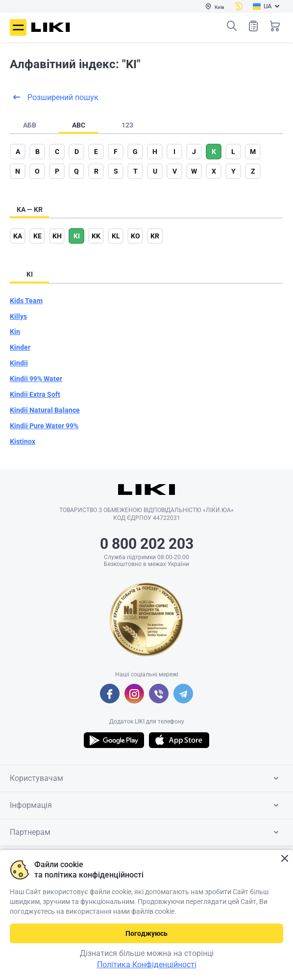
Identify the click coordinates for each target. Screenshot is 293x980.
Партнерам (146, 832)
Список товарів (253, 26)
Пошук (232, 26)
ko (135, 236)
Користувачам (146, 778)
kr (155, 236)
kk (96, 236)
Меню (18, 27)
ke (37, 236)
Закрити (284, 859)
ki (77, 236)
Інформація (146, 805)
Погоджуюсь (146, 933)
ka (18, 236)
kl (116, 236)
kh (57, 236)
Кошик (275, 26)
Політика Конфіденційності (147, 965)
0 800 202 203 (147, 544)
